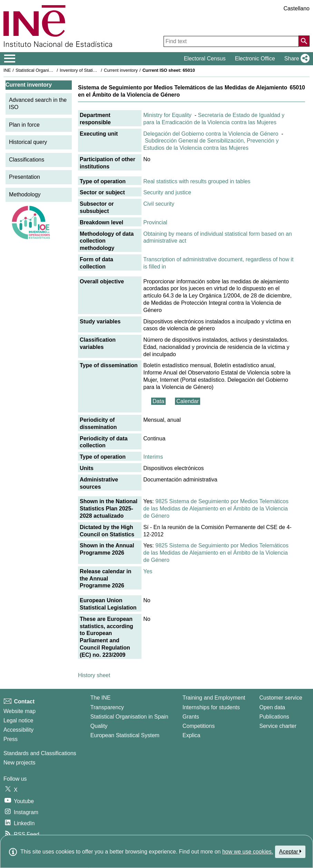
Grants (191, 717)
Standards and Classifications (40, 753)
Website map (19, 711)
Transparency (107, 707)
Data (158, 401)
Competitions (199, 726)
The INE (101, 698)
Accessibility (18, 730)
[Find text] (231, 41)
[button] (296, 59)
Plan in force (24, 125)
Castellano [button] (296, 8)
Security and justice (167, 192)
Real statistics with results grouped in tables (197, 181)
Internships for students (211, 707)
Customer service (281, 698)
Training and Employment (214, 698)
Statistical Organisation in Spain (47, 70)
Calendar (188, 401)
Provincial (155, 222)
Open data (272, 707)
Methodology (25, 194)
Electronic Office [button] (255, 58)
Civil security (159, 204)
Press (11, 739)
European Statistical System (125, 735)
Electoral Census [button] (205, 58)
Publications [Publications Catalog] (274, 717)
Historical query (28, 142)
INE (7, 70)
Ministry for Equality (167, 115)
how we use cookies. (248, 852)
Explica (192, 735)
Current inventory (121, 70)
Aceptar (290, 851)
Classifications (27, 160)
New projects (19, 763)
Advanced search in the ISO (38, 104)
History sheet (94, 675)
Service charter (278, 726)
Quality (99, 726)
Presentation (25, 177)
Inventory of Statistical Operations (93, 70)
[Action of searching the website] (304, 41)
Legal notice (18, 720)
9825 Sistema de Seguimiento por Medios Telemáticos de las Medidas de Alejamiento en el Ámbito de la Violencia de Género (216, 509)
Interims (153, 457)
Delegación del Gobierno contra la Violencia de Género (211, 134)
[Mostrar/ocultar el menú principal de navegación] (10, 59)
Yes (148, 571)
